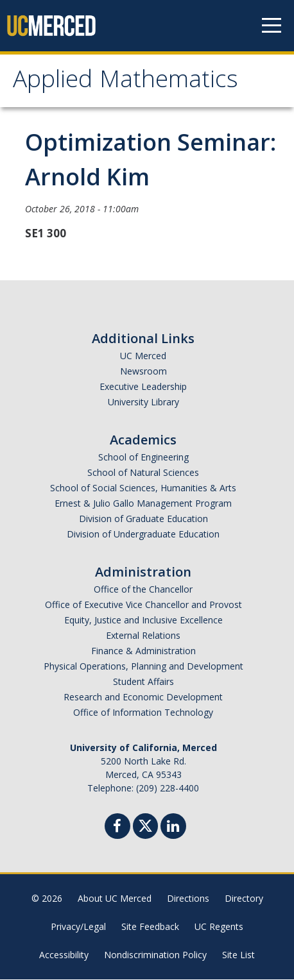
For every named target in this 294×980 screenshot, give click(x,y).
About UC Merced (115, 899)
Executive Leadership (143, 387)
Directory (244, 899)
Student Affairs (143, 682)
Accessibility (64, 955)
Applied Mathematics (126, 83)
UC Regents (219, 927)
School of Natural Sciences (143, 473)
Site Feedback (150, 927)
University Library (143, 402)
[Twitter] (145, 825)
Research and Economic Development (143, 697)
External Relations (143, 636)
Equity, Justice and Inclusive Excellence (143, 621)
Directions (188, 899)
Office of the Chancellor (143, 590)
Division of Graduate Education (143, 519)
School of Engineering (143, 458)
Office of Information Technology (143, 713)
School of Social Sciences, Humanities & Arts (143, 488)
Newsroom (143, 372)
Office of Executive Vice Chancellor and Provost (143, 605)
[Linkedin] (173, 828)
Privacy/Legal (78, 927)
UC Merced (143, 356)
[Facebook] (117, 828)
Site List (238, 955)
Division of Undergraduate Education (143, 535)
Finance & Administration (143, 651)
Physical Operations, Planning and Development (143, 667)
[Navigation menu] (272, 26)
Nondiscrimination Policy (155, 955)
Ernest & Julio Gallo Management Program (143, 504)
